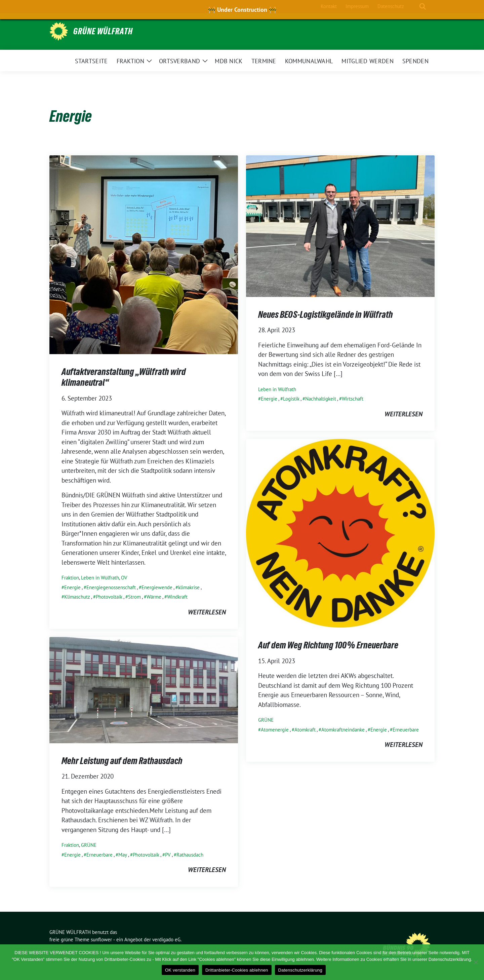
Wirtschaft (353, 399)
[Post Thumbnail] (144, 254)
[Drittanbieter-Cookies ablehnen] (476, 962)
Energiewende (157, 587)
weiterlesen (207, 612)
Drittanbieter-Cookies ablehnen (237, 970)
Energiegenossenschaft (111, 587)
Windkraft (177, 597)
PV (168, 855)
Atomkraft (305, 730)
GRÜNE (266, 720)
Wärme (154, 597)
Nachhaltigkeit (321, 399)
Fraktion (70, 578)
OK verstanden (180, 970)
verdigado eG (166, 939)
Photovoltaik (109, 597)
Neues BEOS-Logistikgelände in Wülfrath (326, 314)
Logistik (291, 399)
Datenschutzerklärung (300, 970)
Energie (72, 587)
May (123, 855)
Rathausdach (190, 855)
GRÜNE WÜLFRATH (103, 31)
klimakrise (189, 587)
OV (124, 578)
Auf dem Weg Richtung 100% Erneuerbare (328, 645)
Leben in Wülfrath (100, 578)
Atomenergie (275, 730)
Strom (134, 597)
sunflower (101, 939)
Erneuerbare (406, 730)
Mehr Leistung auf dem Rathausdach (122, 761)
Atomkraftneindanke (343, 730)
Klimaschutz (77, 597)
